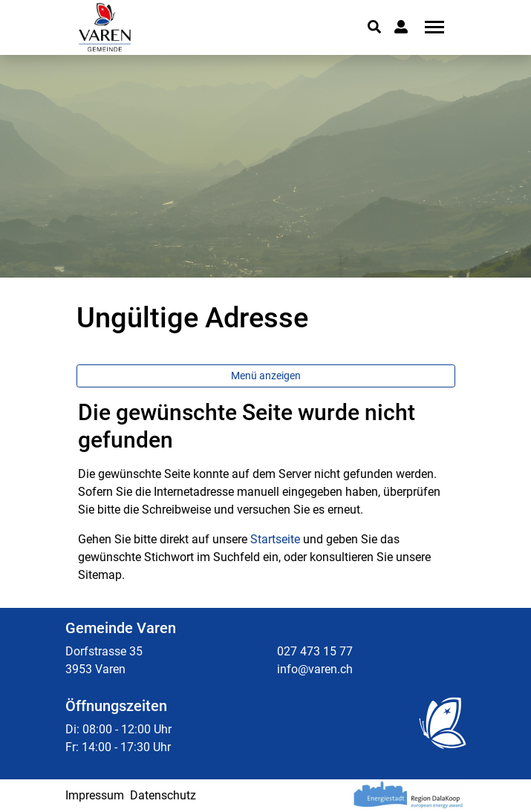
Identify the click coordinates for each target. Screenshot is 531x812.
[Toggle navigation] (429, 27)
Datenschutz (163, 795)
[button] (374, 27)
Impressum (95, 795)
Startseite (275, 539)
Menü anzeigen (266, 376)
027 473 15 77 (315, 651)
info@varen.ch (315, 669)
